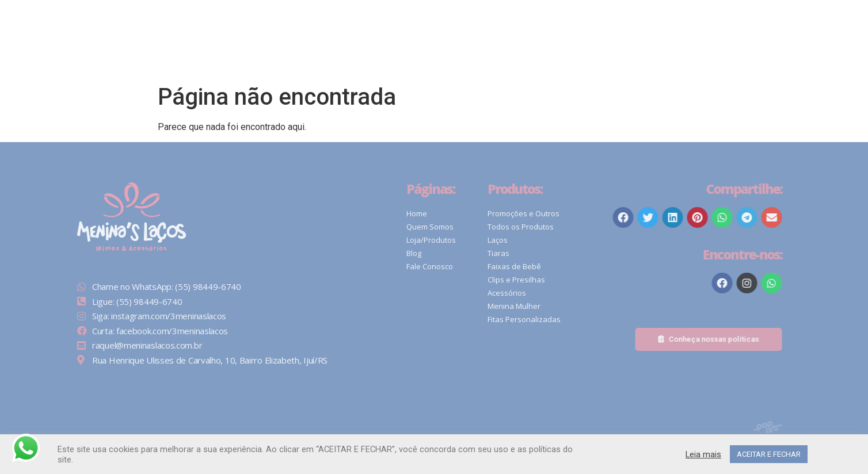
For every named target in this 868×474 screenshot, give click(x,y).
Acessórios (529, 293)
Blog (437, 253)
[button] (645, 36)
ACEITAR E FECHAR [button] (769, 454)
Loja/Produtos (454, 240)
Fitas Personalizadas (547, 319)
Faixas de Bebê (537, 266)
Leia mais (703, 454)
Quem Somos (453, 227)
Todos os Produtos (543, 227)
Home (440, 213)
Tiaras (521, 253)
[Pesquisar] (562, 36)
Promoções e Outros (546, 213)
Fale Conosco (453, 266)
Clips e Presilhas (539, 280)
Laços (520, 240)
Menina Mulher (536, 306)
